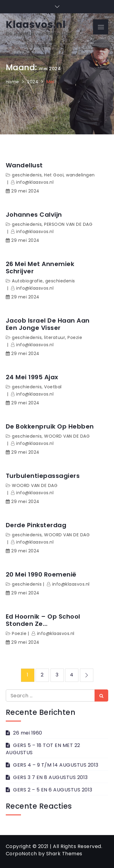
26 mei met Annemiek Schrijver (40, 268)
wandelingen (80, 175)
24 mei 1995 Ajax (32, 377)
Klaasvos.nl (36, 25)
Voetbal (53, 387)
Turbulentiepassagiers (43, 476)
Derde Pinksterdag (36, 525)
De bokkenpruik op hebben (50, 426)
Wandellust (24, 165)
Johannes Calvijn (34, 215)
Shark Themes (64, 854)
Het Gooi (54, 175)
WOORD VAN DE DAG (67, 436)
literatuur (55, 337)
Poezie (75, 337)
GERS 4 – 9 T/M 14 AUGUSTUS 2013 (56, 765)
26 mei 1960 (28, 733)
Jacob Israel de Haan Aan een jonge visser (48, 324)
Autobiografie (27, 281)
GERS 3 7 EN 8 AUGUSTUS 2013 (50, 777)
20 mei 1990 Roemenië (41, 574)
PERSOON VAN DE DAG (68, 224)
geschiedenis (27, 175)
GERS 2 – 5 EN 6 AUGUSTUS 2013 (53, 790)
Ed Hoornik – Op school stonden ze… (43, 620)
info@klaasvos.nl (35, 182)
